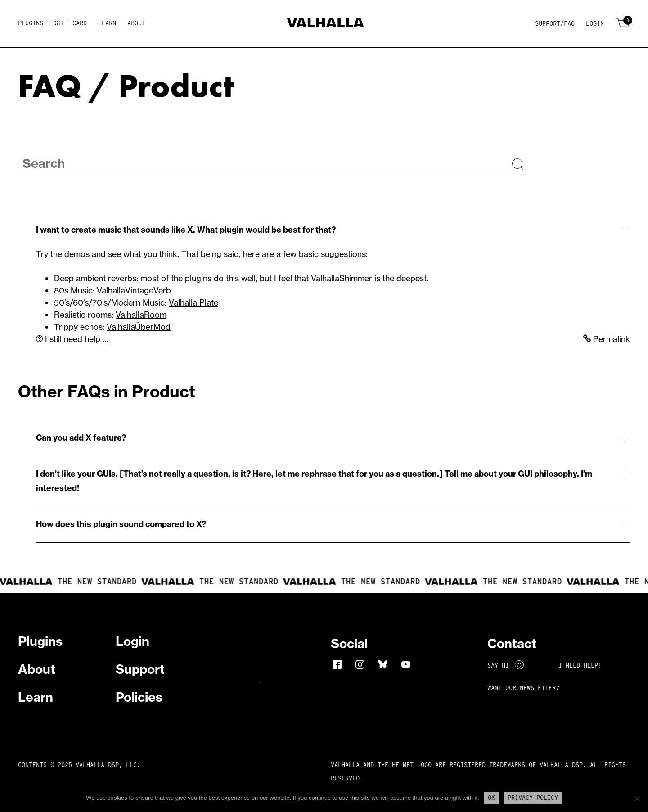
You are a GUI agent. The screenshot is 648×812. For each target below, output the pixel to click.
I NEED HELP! (580, 665)
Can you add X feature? (81, 438)
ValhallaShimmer (342, 278)
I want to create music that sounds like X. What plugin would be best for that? (186, 230)
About (136, 23)
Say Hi (506, 665)
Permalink (607, 339)
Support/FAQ (555, 23)
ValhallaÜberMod (139, 327)
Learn (107, 23)
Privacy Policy (533, 798)
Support (140, 669)
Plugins (31, 23)
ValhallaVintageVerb (134, 291)
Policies (139, 697)
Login (595, 23)
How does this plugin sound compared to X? (121, 524)
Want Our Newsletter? (523, 688)
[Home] (324, 24)
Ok (491, 798)
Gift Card (71, 23)
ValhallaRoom (141, 315)
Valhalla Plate (193, 303)
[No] (637, 798)
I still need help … (72, 339)
